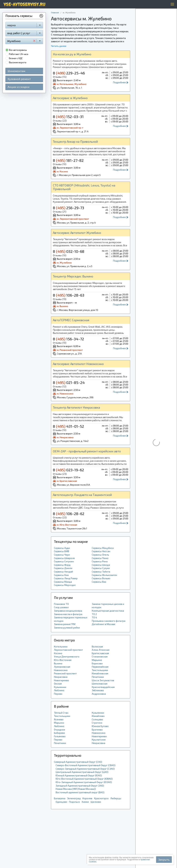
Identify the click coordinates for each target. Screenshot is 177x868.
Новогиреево (61, 680)
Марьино (97, 660)
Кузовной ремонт (19, 79)
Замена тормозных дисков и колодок (108, 606)
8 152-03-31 (68, 116)
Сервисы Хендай (63, 572)
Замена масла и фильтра (68, 614)
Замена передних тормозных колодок (71, 619)
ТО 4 (94, 617)
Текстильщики (100, 670)
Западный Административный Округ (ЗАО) (80, 786)
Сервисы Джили (63, 568)
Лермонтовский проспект (68, 650)
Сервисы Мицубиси (103, 548)
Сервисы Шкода (101, 565)
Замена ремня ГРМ (65, 624)
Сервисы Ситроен (64, 561)
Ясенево (59, 719)
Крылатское (99, 740)
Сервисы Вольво (101, 578)
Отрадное (60, 730)
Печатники (98, 677)
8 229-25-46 (69, 73)
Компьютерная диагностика (108, 611)
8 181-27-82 (68, 160)
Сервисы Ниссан (101, 551)
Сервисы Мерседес (65, 585)
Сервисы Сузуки (101, 568)
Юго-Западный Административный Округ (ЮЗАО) (84, 782)
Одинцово (61, 802)
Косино (58, 653)
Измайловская (100, 673)
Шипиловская (100, 684)
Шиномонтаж (16, 71)
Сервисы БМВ (62, 551)
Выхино (58, 663)
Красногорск (101, 798)
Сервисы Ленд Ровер (66, 578)
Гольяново (60, 736)
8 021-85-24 (69, 382)
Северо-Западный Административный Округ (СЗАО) (85, 769)
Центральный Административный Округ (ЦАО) (82, 772)
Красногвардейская (103, 687)
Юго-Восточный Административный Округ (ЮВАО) (84, 779)
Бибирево (59, 733)
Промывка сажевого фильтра (109, 621)
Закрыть (164, 859)
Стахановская (100, 656)
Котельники (61, 646)
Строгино (97, 723)
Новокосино (61, 670)
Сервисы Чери (62, 555)
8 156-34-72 (68, 339)
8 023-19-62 (68, 470)
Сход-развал (61, 607)
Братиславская (100, 653)
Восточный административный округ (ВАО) (80, 792)
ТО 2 (94, 614)
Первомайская (100, 667)
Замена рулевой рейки (67, 628)
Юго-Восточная (63, 660)
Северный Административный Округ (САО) (78, 762)
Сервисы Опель (100, 555)
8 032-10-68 (69, 251)
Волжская (97, 646)
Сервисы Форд (62, 565)
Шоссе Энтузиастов (103, 680)
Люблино (59, 690)
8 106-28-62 (69, 514)
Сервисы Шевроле (64, 558)
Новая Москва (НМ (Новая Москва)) (76, 789)
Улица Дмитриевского (67, 656)
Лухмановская (62, 667)
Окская (58, 684)
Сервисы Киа (61, 575)
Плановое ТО (61, 604)
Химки (85, 802)
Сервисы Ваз (99, 582)
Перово (58, 694)
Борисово (97, 663)
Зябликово (98, 690)
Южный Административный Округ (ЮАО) (79, 775)
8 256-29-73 (69, 208)
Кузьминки (60, 687)
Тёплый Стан (61, 713)
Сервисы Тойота (101, 572)
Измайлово (98, 716)
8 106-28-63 (69, 295)
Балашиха (60, 798)
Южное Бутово (100, 726)
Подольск (74, 802)
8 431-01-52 (68, 426)
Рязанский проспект (65, 673)
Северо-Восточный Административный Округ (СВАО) (86, 765)
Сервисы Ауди (62, 548)
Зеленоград (74, 798)
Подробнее (121, 82)
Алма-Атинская (101, 650)
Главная (55, 12)
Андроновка (99, 694)
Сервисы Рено (100, 561)
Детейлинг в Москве (104, 624)
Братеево (97, 730)
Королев (87, 798)
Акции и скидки (18, 87)
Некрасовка (61, 677)
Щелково (96, 802)
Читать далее (59, 46)
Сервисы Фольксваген (104, 575)
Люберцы (116, 798)
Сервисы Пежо (100, 558)
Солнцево (97, 719)
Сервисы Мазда (63, 582)
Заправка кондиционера (68, 611)
